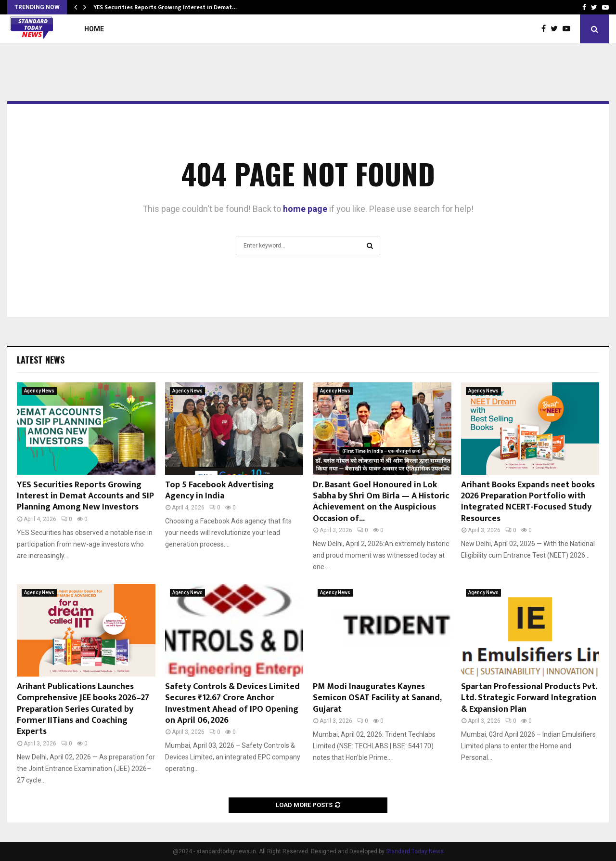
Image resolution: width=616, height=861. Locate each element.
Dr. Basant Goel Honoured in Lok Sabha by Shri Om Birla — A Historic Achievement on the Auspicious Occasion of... (381, 502)
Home (94, 29)
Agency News (39, 391)
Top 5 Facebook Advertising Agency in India (219, 490)
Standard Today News (415, 851)
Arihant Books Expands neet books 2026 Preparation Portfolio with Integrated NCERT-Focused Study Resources (528, 502)
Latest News (41, 360)
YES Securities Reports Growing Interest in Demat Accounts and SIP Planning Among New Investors (85, 496)
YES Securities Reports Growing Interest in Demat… (165, 7)
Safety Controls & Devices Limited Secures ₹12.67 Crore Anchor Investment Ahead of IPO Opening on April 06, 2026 (232, 704)
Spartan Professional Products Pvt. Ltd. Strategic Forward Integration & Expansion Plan (529, 698)
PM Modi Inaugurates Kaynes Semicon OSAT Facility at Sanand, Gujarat (377, 698)
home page (305, 209)
